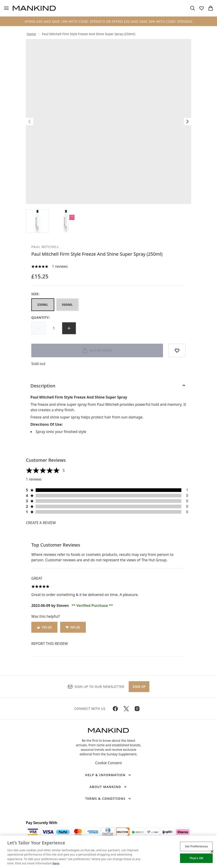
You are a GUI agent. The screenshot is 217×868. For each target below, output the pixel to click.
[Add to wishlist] (177, 350)
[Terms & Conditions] (108, 799)
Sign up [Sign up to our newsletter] (139, 687)
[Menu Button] (6, 8)
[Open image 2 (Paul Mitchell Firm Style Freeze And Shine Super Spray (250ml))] (66, 221)
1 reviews (60, 266)
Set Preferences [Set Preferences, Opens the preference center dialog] (196, 846)
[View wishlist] (202, 8)
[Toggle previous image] (30, 122)
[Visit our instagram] (137, 709)
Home (31, 34)
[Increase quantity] (69, 328)
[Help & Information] (108, 775)
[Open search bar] (192, 8)
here (56, 863)
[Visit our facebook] (115, 709)
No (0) (73, 627)
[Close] (212, 852)
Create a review (41, 523)
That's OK (196, 858)
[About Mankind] (108, 787)
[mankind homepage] (34, 8)
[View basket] (211, 8)
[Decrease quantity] (39, 328)
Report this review (50, 644)
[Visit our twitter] (126, 709)
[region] (108, 852)
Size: (35, 294)
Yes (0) (44, 627)
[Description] (108, 386)
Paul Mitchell (45, 247)
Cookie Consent (108, 763)
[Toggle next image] (187, 122)
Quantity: (41, 317)
